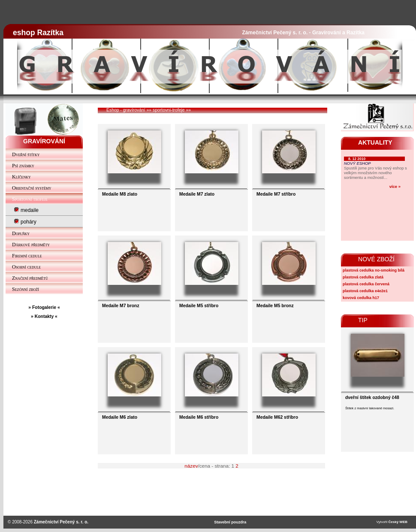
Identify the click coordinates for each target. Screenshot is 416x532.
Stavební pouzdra (230, 522)
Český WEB (398, 522)
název (191, 466)
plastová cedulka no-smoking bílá (374, 270)
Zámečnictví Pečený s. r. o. (61, 522)
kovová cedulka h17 (361, 298)
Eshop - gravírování (126, 110)
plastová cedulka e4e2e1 (365, 291)
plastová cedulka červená (366, 284)
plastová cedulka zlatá (363, 277)
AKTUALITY (375, 142)
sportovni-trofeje (169, 110)
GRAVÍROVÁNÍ (44, 141)
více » (395, 186)
